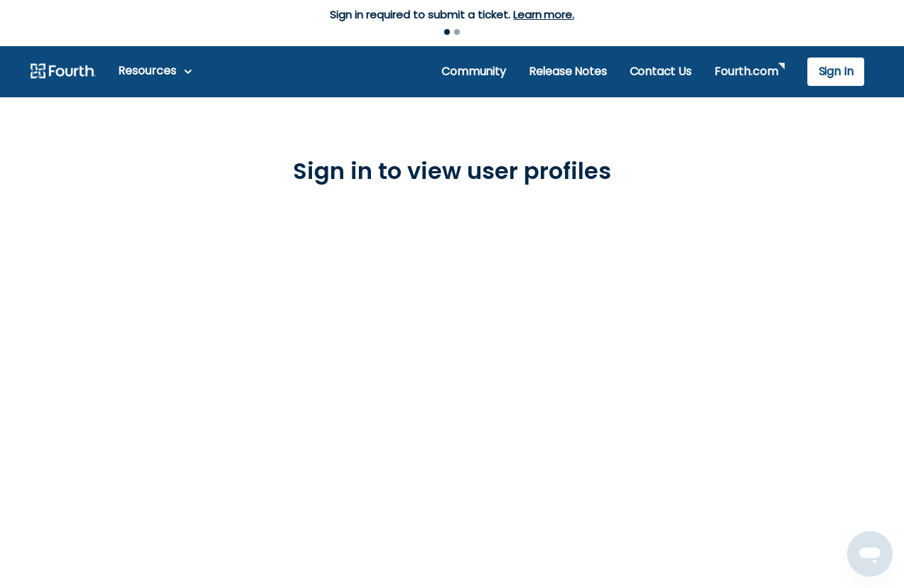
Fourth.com (746, 71)
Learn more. (543, 15)
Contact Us (661, 71)
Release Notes (568, 71)
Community (473, 71)
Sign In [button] (836, 71)
